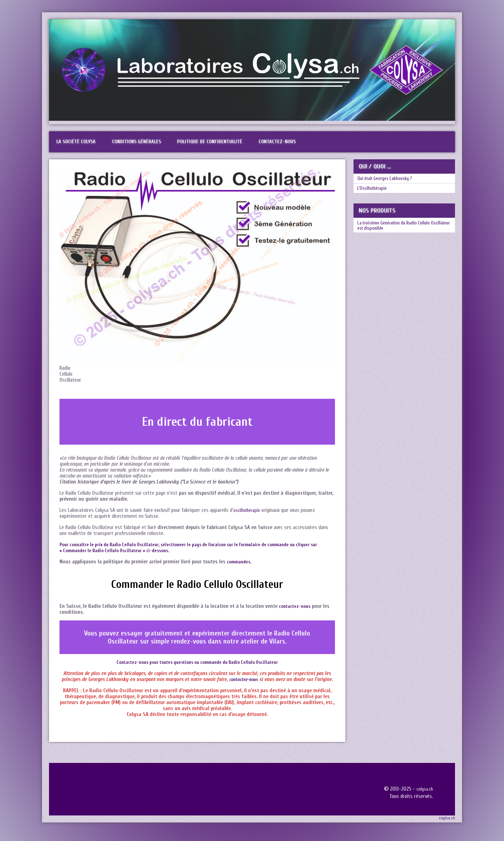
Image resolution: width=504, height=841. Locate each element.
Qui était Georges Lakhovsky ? (390, 187)
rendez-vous (189, 648)
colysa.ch (424, 795)
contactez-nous (296, 613)
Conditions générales (152, 145)
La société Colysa (81, 145)
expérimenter (211, 640)
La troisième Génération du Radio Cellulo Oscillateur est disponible (400, 242)
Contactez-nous (315, 145)
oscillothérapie (248, 517)
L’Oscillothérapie (375, 200)
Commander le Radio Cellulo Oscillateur (197, 590)
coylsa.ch (447, 824)
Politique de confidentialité (237, 145)
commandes (240, 568)
